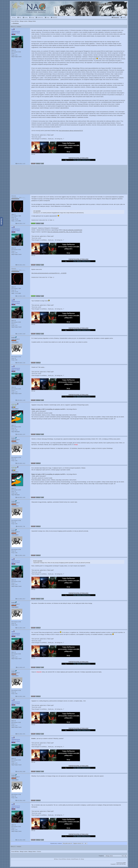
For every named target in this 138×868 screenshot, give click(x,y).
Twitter (51, 220)
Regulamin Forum (35, 220)
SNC (87, 158)
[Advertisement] (69, 180)
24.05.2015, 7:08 (20, 526)
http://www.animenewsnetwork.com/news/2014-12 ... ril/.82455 (49, 273)
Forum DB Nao (15, 852)
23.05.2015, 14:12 (20, 463)
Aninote (69, 859)
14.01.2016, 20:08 (20, 840)
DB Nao (56, 859)
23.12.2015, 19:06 (20, 696)
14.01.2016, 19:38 (20, 800)
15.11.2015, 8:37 (20, 667)
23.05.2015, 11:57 (20, 434)
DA (76, 158)
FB (72, 158)
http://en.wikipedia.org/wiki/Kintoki (73, 230)
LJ (80, 158)
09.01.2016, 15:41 (20, 734)
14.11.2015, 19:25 (20, 555)
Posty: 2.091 (14, 360)
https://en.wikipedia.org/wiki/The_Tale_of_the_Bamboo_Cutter (65, 232)
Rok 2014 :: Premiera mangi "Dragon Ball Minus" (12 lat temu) (69, 9)
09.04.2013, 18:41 (20, 265)
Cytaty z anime (42, 220)
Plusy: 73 (14, 218)
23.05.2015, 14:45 (20, 497)
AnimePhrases (75, 859)
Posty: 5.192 (14, 430)
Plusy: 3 (13, 53)
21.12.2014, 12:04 (20, 296)
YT (82, 158)
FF (74, 158)
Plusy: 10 (14, 428)
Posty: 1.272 (14, 55)
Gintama (16, 23)
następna (19, 27)
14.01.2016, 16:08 (20, 771)
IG (49, 220)
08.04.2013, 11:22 (20, 164)
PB (78, 158)
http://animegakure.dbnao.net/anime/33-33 (71, 131)
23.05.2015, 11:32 (20, 363)
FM (69, 158)
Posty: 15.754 (15, 219)
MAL (84, 158)
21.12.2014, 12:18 (20, 334)
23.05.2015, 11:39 (20, 400)
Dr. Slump (82, 859)
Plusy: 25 (14, 358)
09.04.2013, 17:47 (20, 223)
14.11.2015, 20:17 (20, 599)
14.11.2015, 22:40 (20, 628)
